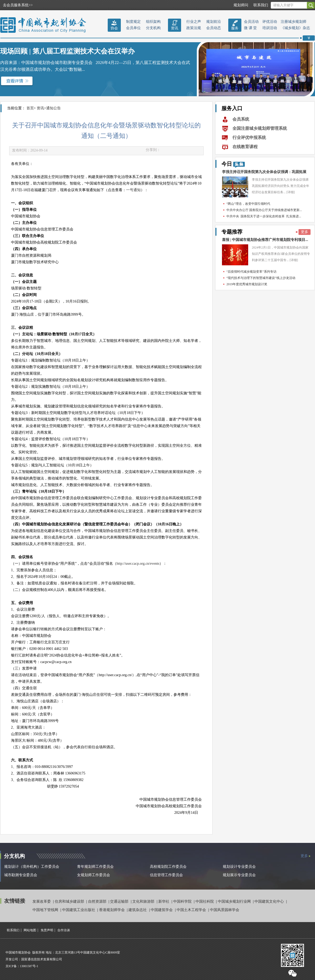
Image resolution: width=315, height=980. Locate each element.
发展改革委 (42, 901)
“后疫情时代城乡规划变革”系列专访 (251, 272)
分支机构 (153, 28)
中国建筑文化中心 (270, 901)
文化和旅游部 (144, 901)
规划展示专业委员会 (239, 875)
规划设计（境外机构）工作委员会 (32, 867)
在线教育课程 (245, 147)
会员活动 (251, 22)
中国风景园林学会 (225, 910)
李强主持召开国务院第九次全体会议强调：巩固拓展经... (264, 173)
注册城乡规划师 (294, 22)
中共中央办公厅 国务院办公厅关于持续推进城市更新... (264, 210)
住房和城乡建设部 (70, 901)
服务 (235, 28)
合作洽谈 (64, 930)
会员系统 (241, 119)
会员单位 (133, 28)
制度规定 (133, 22)
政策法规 (194, 28)
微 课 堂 (250, 28)
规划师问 (241, 5)
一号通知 (133, 190)
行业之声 (194, 22)
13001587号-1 (29, 966)
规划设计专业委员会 (239, 867)
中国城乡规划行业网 (235, 901)
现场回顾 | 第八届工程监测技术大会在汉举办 (67, 51)
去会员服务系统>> (18, 5)
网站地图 (30, 930)
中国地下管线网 (46, 910)
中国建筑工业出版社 (79, 910)
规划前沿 (214, 22)
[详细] (291, 192)
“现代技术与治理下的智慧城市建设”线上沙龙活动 (261, 278)
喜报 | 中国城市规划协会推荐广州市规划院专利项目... (265, 240)
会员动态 (214, 28)
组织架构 (153, 22)
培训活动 (270, 28)
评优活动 (270, 22)
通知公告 (53, 108)
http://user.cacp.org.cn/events (138, 564)
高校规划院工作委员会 (168, 867)
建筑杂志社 (138, 910)
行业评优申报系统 (249, 138)
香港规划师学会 (112, 910)
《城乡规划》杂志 (295, 28)
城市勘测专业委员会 (21, 875)
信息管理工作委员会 (166, 875)
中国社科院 (205, 901)
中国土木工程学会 (192, 910)
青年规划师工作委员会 (95, 867)
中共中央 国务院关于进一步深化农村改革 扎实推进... (264, 216)
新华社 (164, 901)
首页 (30, 108)
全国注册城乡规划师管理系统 (260, 128)
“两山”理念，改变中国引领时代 (248, 204)
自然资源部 (98, 901)
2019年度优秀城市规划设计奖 (247, 284)
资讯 (175, 28)
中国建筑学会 (162, 910)
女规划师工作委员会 (94, 875)
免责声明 (47, 930)
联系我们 (261, 5)
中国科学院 (183, 901)
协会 (114, 28)
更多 (305, 232)
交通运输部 (120, 901)
